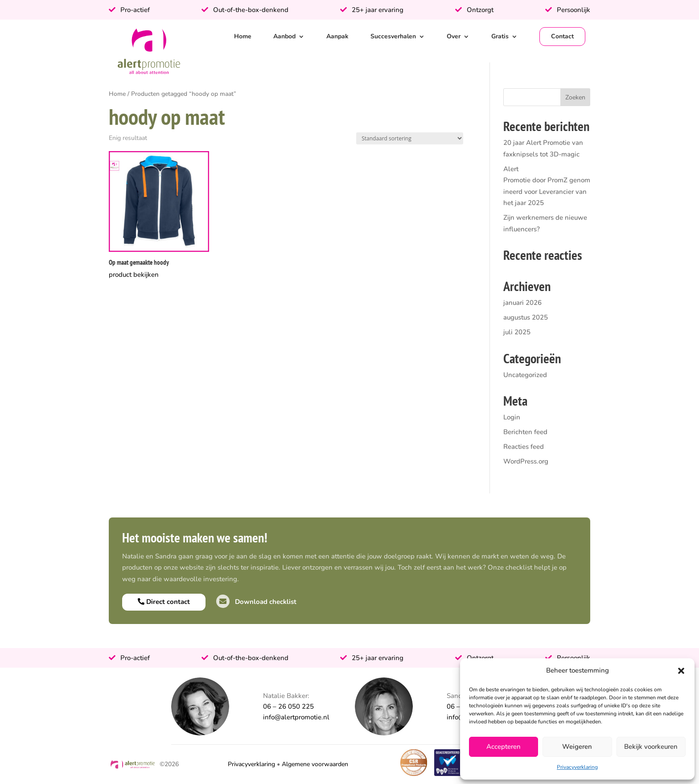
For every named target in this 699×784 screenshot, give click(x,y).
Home (243, 36)
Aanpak (337, 36)
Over (454, 36)
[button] (681, 671)
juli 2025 (517, 332)
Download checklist (256, 602)
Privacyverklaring (577, 767)
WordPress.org (526, 461)
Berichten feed (525, 432)
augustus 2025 (526, 317)
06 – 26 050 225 (288, 706)
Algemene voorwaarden (315, 764)
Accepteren (504, 747)
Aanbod (284, 36)
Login (512, 417)
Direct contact (164, 602)
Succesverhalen (393, 36)
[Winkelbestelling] (410, 138)
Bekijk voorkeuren (651, 747)
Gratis (500, 36)
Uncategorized (525, 375)
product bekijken (134, 275)
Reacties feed (524, 447)
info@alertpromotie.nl (296, 717)
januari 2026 (522, 303)
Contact (562, 36)
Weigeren (577, 747)
